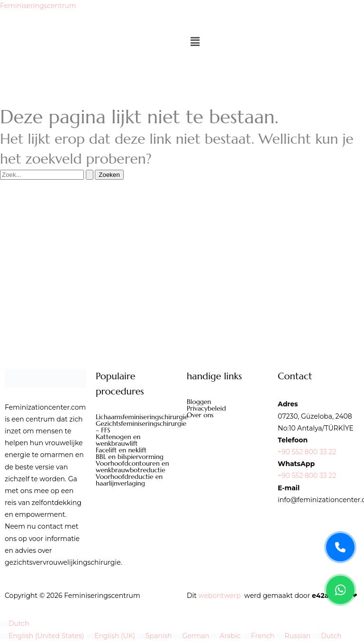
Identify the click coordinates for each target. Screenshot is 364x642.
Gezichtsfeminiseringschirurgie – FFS (136, 427)
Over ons (200, 415)
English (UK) (111, 636)
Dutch (15, 624)
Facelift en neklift (121, 450)
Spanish (155, 636)
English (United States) (43, 636)
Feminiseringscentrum (38, 6)
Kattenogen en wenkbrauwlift (118, 440)
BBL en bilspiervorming (130, 457)
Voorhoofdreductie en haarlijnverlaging (129, 480)
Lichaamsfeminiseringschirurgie (136, 417)
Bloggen (199, 402)
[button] (271, 42)
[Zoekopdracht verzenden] (90, 175)
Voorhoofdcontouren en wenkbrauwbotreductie (132, 467)
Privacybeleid (206, 408)
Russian (294, 636)
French (259, 636)
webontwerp (220, 596)
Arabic (227, 636)
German (192, 636)
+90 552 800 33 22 (307, 452)
